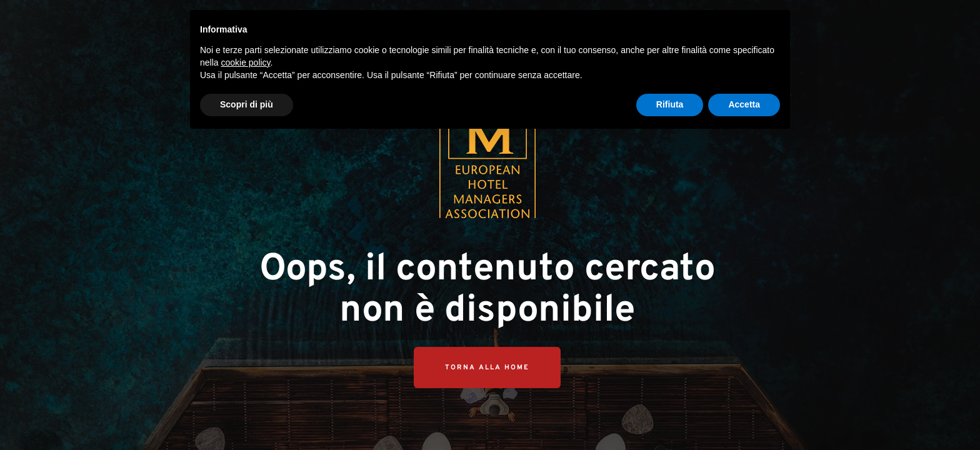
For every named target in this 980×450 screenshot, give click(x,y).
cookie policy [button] (245, 62)
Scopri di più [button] (247, 104)
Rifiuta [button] (670, 104)
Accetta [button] (744, 104)
